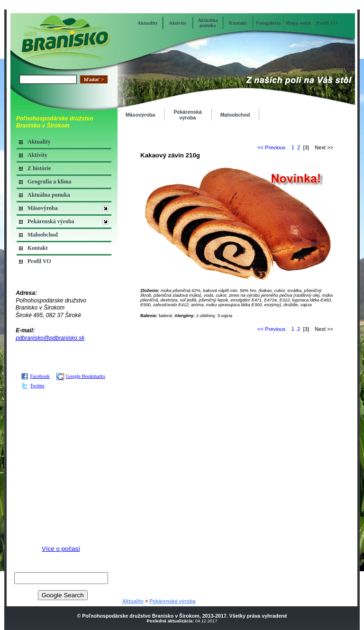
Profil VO (327, 23)
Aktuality (148, 23)
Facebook (35, 376)
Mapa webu (298, 23)
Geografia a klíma (50, 182)
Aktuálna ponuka (208, 23)
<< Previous (271, 147)
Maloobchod (43, 235)
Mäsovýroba (43, 208)
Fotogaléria (268, 23)
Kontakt (238, 23)
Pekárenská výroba (51, 221)
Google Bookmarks (81, 376)
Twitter (33, 386)
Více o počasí (61, 549)
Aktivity (177, 23)
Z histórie (39, 168)
